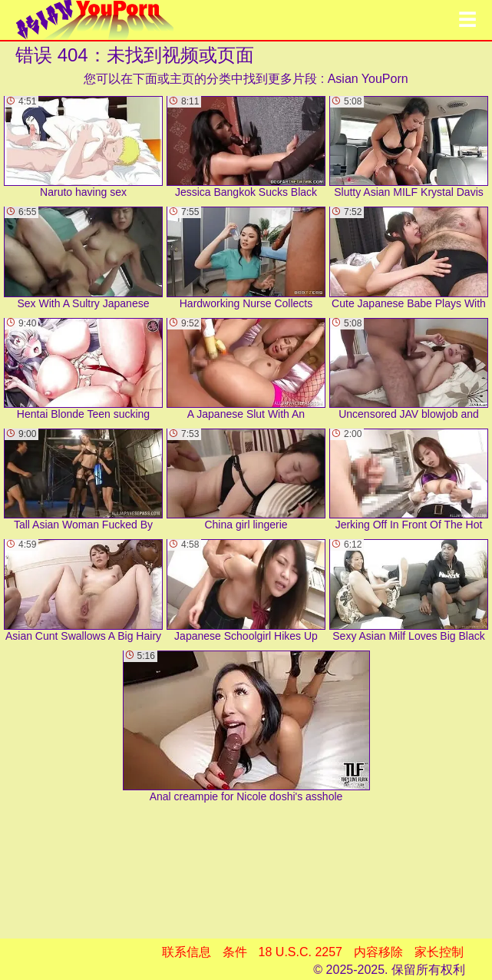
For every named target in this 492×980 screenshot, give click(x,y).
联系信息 (187, 952)
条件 (235, 952)
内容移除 (378, 952)
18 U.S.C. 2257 (300, 952)
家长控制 (439, 952)
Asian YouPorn (368, 79)
